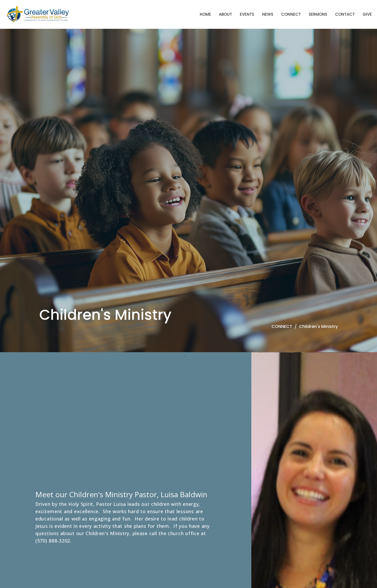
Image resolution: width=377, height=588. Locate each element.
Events (247, 14)
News (268, 14)
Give (367, 14)
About (225, 14)
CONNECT (282, 326)
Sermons (318, 14)
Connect (291, 14)
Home (205, 14)
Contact (345, 14)
